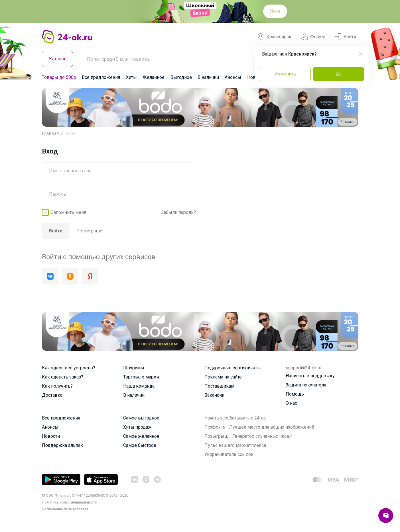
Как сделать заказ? (63, 377)
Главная (50, 133)
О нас (291, 403)
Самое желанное (141, 436)
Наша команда (139, 386)
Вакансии (214, 395)
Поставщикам (219, 386)
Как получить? (57, 386)
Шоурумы (134, 368)
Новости (51, 436)
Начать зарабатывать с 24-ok (235, 418)
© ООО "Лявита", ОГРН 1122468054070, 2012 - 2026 (85, 495)
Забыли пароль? (178, 212)
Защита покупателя (306, 385)
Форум (313, 37)
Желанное (154, 77)
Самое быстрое (140, 445)
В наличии (208, 77)
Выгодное (181, 77)
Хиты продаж (137, 427)
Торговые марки (141, 377)
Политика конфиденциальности (70, 502)
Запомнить (69, 212)
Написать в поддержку (310, 376)
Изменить (285, 74)
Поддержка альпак (62, 445)
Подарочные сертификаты (233, 368)
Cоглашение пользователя (65, 509)
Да (339, 74)
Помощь (295, 394)
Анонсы (233, 77)
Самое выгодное (141, 418)
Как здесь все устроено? (69, 368)
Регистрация (90, 231)
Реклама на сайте (223, 377)
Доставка (52, 395)
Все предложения (101, 77)
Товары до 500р (59, 77)
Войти (345, 37)
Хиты (131, 77)
